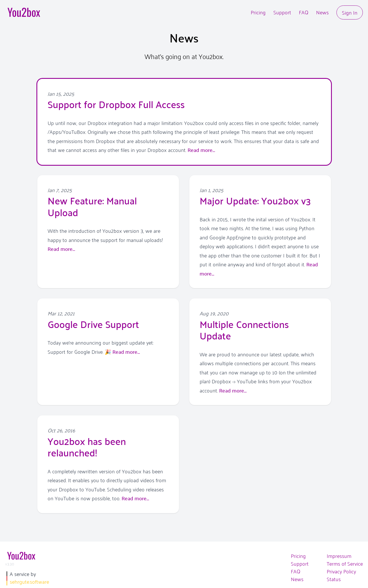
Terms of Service (345, 563)
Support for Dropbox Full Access (116, 104)
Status (334, 579)
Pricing (258, 12)
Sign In (350, 12)
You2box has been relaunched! (87, 447)
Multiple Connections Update (244, 330)
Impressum (339, 556)
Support (282, 12)
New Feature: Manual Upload (92, 206)
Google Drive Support (93, 324)
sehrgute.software (29, 581)
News (322, 12)
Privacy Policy (341, 571)
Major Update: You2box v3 (255, 200)
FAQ (304, 12)
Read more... (201, 150)
